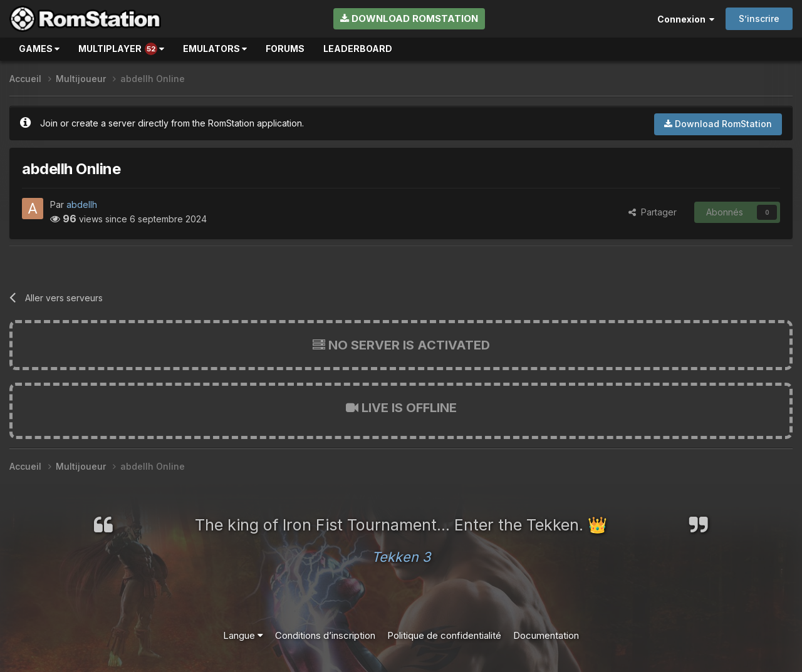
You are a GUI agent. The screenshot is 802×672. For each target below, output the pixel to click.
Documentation (546, 635)
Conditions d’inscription (325, 635)
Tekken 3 (401, 557)
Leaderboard (358, 49)
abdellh (82, 204)
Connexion (686, 19)
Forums (285, 49)
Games (39, 49)
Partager (653, 212)
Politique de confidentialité (444, 635)
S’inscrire (759, 18)
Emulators (215, 49)
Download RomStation (409, 18)
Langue (243, 635)
